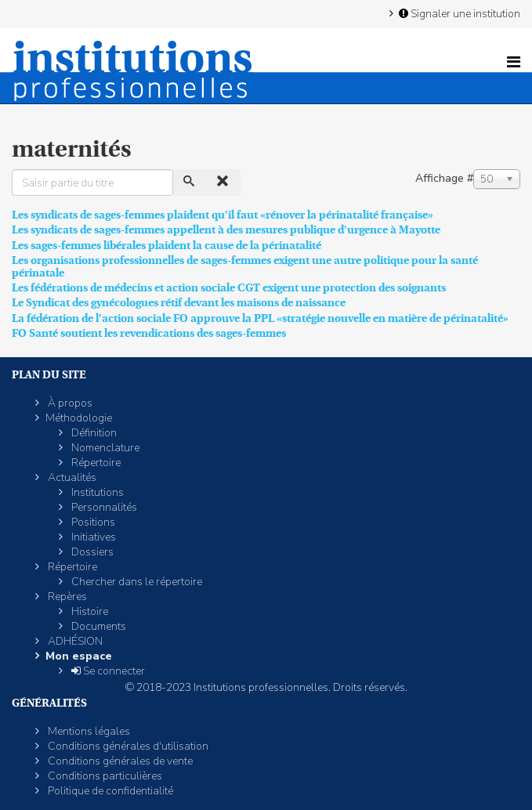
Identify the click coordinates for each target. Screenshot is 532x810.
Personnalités (103, 507)
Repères (66, 597)
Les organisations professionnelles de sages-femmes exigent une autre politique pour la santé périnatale (245, 266)
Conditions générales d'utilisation (127, 746)
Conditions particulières (104, 776)
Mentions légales (88, 731)
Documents (98, 626)
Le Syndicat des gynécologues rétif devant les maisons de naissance (179, 302)
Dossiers (91, 552)
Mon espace (79, 656)
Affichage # (444, 178)
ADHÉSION (74, 641)
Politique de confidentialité (109, 791)
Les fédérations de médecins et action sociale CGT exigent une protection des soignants (229, 287)
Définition (93, 433)
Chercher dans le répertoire (136, 582)
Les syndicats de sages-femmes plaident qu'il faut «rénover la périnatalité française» (223, 215)
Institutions (96, 492)
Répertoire (95, 463)
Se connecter (107, 671)
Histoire (89, 611)
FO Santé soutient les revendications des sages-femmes (149, 333)
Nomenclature (104, 448)
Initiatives (92, 537)
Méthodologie (79, 418)
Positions (92, 522)
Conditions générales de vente (119, 761)
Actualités (71, 477)
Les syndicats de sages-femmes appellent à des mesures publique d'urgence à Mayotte (226, 230)
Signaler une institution (458, 13)
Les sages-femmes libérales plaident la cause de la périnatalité (166, 245)
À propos (69, 403)
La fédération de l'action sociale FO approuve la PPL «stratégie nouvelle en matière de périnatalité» (260, 318)
